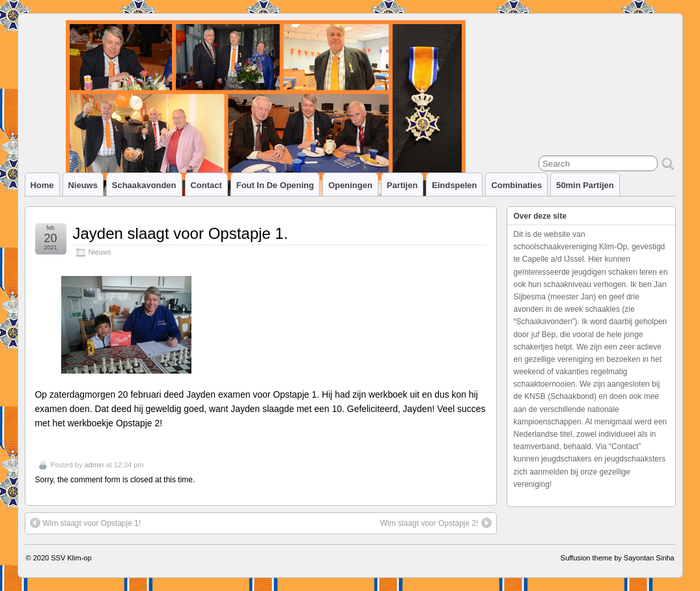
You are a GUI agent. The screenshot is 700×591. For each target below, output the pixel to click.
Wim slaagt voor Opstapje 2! (436, 523)
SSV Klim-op (71, 558)
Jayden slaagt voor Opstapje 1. (181, 233)
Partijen (402, 185)
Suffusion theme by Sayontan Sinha (618, 558)
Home (42, 185)
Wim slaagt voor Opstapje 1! (86, 523)
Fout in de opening (275, 185)
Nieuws (83, 185)
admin (94, 465)
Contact (206, 185)
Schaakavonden (144, 185)
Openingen (350, 185)
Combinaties (516, 185)
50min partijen (585, 185)
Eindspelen (454, 185)
